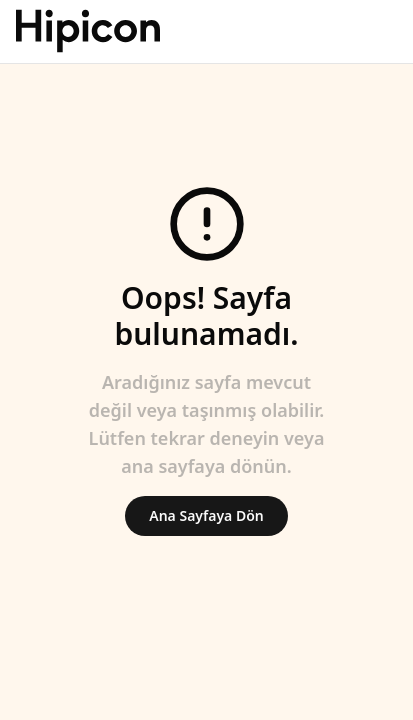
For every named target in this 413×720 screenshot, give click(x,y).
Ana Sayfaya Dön (206, 515)
